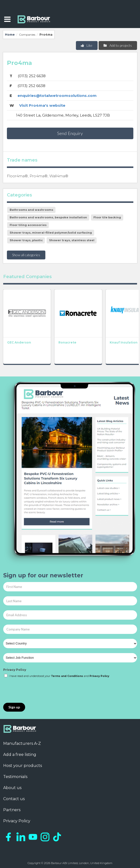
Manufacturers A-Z (22, 743)
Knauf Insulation (124, 342)
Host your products (23, 766)
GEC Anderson (19, 342)
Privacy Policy (15, 670)
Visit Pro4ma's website (42, 105)
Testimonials (15, 777)
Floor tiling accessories (28, 225)
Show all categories (26, 255)
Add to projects (117, 45)
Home (10, 35)
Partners (12, 810)
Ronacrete (67, 342)
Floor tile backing (107, 217)
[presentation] (41, 691)
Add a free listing (20, 755)
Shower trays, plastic (26, 240)
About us (12, 788)
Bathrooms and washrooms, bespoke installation (48, 217)
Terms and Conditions (67, 676)
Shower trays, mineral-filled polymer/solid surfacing (51, 233)
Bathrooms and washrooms (31, 210)
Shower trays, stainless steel (72, 240)
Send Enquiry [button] (70, 133)
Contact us (14, 799)
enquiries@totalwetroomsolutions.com (57, 96)
